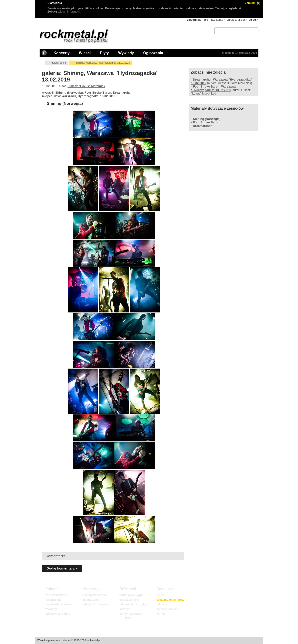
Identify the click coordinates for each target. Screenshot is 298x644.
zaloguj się (194, 20)
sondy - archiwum (131, 614)
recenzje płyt (54, 600)
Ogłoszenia (153, 53)
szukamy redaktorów (170, 600)
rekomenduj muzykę (133, 604)
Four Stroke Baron (206, 122)
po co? (253, 20)
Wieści (85, 53)
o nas (160, 595)
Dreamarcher (202, 126)
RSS (128, 618)
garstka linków (129, 600)
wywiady (51, 609)
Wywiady (126, 53)
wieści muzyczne (57, 595)
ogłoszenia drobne (58, 614)
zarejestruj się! (236, 20)
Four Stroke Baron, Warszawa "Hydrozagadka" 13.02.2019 (213, 88)
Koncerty (62, 53)
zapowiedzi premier (58, 604)
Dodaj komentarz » (62, 568)
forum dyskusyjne (131, 595)
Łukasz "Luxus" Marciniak (86, 86)
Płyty (104, 53)
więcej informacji (69, 12)
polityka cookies (167, 609)
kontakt (161, 614)
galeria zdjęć (59, 63)
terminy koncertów (95, 595)
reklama (162, 604)
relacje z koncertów (95, 604)
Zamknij (250, 3)
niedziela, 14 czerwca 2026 (239, 53)
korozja (124, 609)
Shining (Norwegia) (65, 103)
